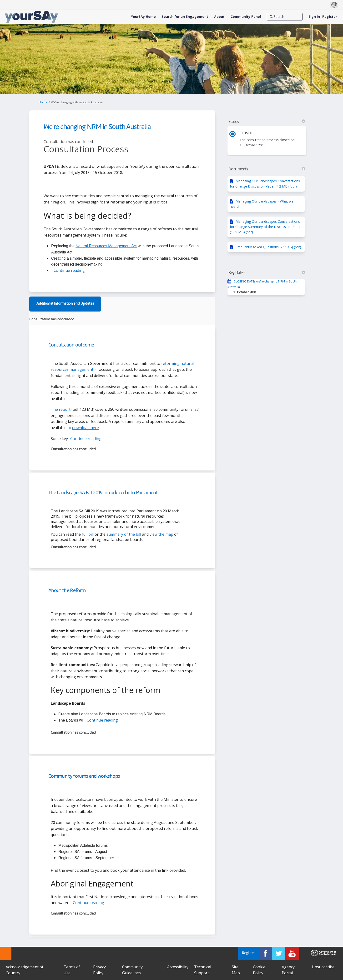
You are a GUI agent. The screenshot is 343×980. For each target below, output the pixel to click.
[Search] (285, 17)
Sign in (314, 17)
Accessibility (178, 967)
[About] (219, 17)
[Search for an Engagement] (185, 17)
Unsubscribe (323, 967)
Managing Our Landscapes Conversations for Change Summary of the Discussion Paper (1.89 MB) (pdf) (265, 227)
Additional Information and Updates (65, 304)
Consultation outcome (71, 345)
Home (43, 102)
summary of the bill (124, 534)
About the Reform (67, 591)
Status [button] (267, 122)
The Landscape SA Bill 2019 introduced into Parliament (103, 493)
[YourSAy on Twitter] (279, 953)
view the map (161, 534)
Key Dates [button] (267, 273)
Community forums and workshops (84, 776)
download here (86, 428)
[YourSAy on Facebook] (265, 953)
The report (61, 409)
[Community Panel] (246, 17)
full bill (88, 534)
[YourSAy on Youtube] (292, 953)
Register (330, 17)
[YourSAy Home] (143, 17)
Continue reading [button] (69, 270)
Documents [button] (267, 169)
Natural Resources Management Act (106, 246)
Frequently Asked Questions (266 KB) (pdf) (268, 247)
